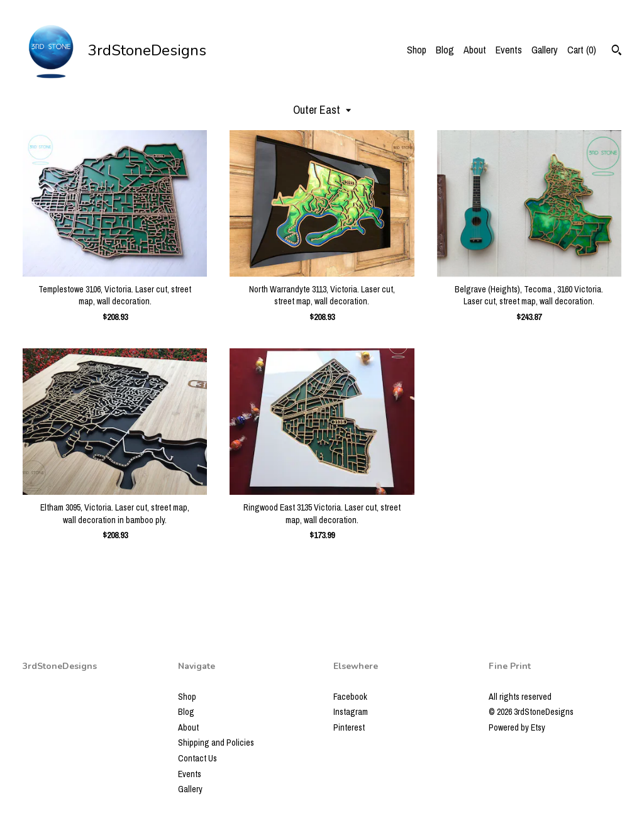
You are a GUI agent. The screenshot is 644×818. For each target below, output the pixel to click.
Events (509, 50)
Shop (417, 50)
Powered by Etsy (517, 727)
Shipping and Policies (216, 743)
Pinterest (349, 727)
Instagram (351, 712)
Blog (445, 50)
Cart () (582, 50)
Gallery (545, 50)
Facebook (350, 697)
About (475, 50)
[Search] (617, 52)
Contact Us (197, 758)
